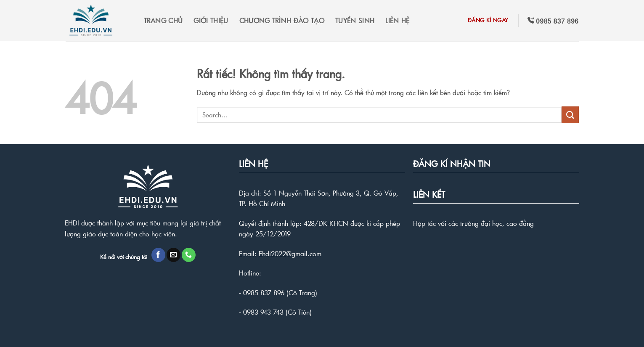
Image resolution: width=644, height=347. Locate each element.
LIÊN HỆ (397, 20)
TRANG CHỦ (163, 20)
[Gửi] (570, 115)
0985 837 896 (264, 293)
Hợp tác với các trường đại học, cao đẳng (473, 223)
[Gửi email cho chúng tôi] (174, 255)
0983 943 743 (263, 312)
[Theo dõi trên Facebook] (158, 255)
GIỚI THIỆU (211, 20)
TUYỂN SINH (355, 20)
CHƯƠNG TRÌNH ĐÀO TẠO (282, 20)
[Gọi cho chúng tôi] (189, 255)
